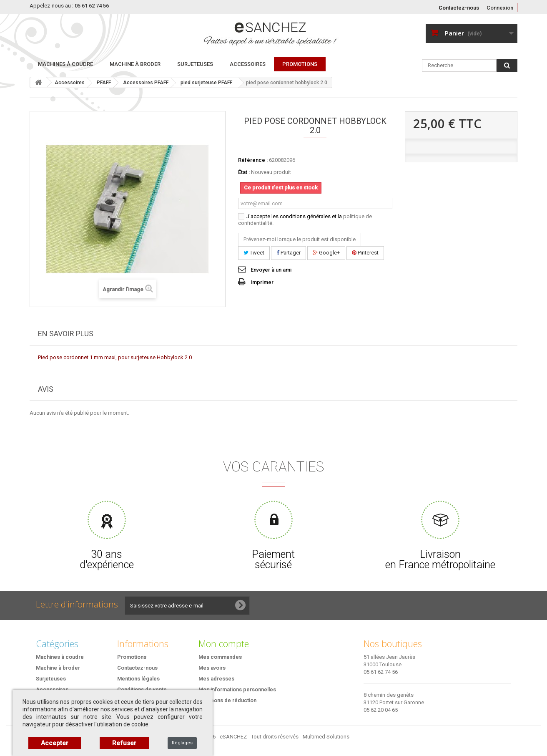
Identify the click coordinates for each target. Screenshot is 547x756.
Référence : (253, 160)
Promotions (132, 657)
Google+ (326, 253)
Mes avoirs (212, 668)
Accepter (55, 743)
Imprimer (262, 282)
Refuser (124, 743)
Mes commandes (220, 657)
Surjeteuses (195, 64)
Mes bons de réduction (227, 700)
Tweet (254, 253)
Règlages (182, 743)
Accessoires (248, 64)
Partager (289, 253)
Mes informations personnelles (237, 689)
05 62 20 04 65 (381, 710)
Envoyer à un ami (271, 270)
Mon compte (224, 643)
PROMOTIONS (300, 64)
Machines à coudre (65, 64)
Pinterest (365, 253)
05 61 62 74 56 (381, 672)
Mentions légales (138, 679)
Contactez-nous (459, 8)
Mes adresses (216, 679)
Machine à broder (135, 64)
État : (244, 172)
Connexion (500, 8)
